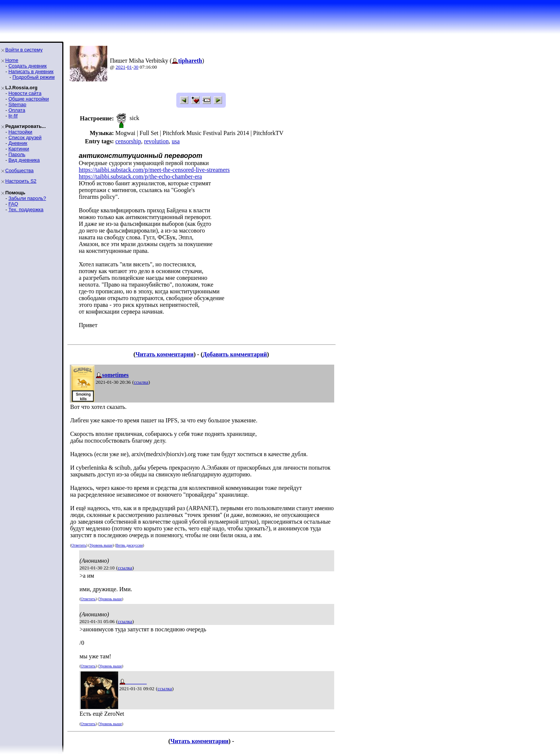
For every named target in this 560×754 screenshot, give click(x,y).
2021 (120, 67)
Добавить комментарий (235, 354)
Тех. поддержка (26, 210)
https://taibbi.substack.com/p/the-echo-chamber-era (140, 176)
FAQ (13, 204)
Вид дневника (24, 160)
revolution (156, 141)
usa (176, 141)
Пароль (17, 154)
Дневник (18, 143)
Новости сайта (25, 93)
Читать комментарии (164, 354)
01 (130, 67)
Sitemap (17, 104)
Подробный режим (33, 77)
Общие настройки (29, 99)
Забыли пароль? (27, 198)
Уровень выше (101, 545)
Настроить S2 (21, 181)
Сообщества (20, 170)
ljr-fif (13, 116)
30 (136, 67)
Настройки (20, 132)
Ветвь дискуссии (129, 545)
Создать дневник (27, 66)
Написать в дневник (31, 71)
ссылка (141, 382)
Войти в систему (24, 50)
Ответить (79, 545)
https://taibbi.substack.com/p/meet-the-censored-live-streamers (154, 170)
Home (12, 60)
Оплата (17, 110)
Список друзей (25, 137)
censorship (128, 141)
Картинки (19, 149)
